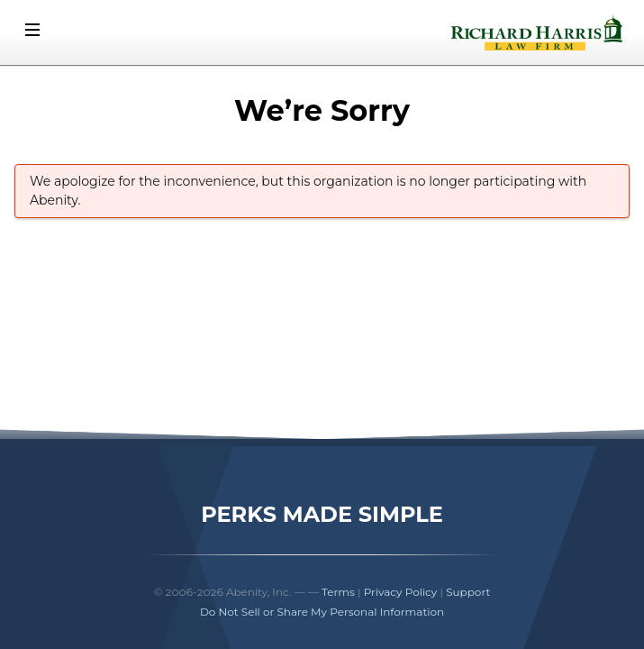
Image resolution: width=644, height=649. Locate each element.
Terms (338, 592)
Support (468, 592)
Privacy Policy (401, 592)
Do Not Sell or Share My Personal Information (322, 612)
